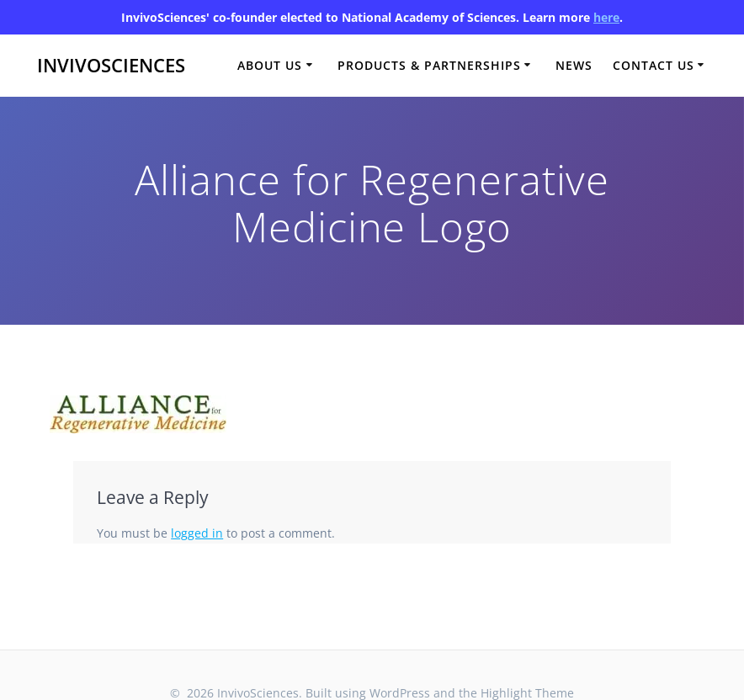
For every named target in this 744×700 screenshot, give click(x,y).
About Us (270, 65)
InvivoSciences (111, 66)
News (574, 65)
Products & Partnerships (429, 65)
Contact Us (654, 65)
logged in (197, 533)
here (606, 17)
